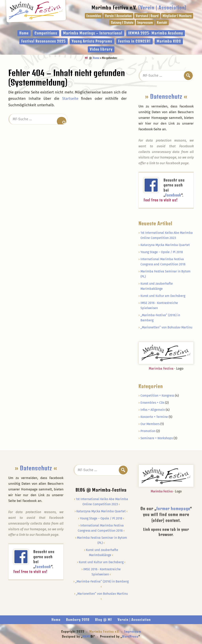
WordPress (130, 636)
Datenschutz (166, 96)
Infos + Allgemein (153, 410)
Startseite (70, 98)
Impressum (133, 631)
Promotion (148, 431)
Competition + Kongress (157, 396)
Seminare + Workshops (157, 438)
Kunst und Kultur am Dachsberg (163, 296)
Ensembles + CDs (152, 403)
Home (56, 620)
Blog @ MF (104, 620)
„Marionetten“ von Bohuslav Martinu (166, 327)
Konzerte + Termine (154, 417)
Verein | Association (134, 620)
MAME (88, 636)
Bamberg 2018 (78, 620)
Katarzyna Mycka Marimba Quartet (165, 245)
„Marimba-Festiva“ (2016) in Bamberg (102, 581)
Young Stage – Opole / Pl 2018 (162, 252)
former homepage (173, 508)
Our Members (150, 424)
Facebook (173, 195)
